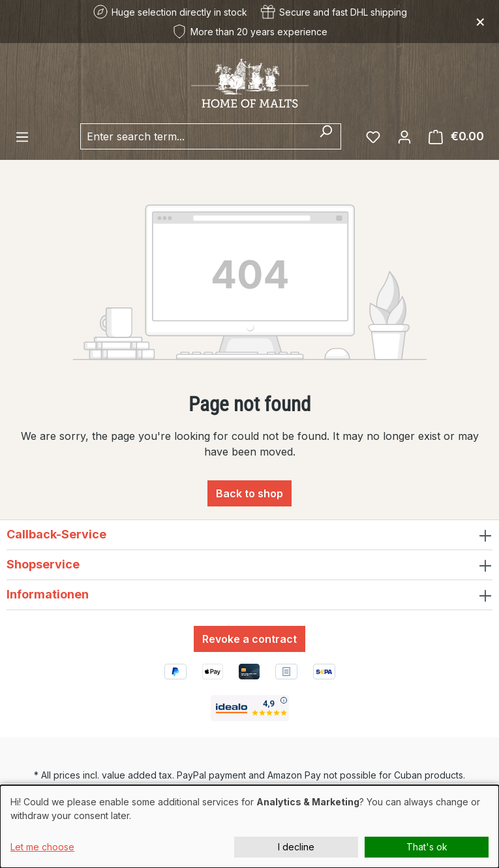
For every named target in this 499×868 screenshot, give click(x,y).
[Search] (326, 136)
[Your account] (404, 136)
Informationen (48, 594)
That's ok (427, 847)
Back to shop (249, 493)
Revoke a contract (249, 639)
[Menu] (22, 136)
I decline (296, 847)
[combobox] (196, 136)
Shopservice (43, 564)
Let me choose (42, 847)
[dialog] (249, 827)
